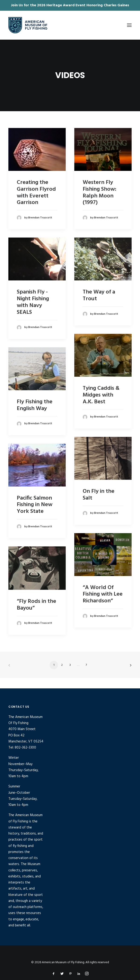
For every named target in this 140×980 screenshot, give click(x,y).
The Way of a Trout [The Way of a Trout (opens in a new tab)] (99, 295)
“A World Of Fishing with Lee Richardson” (103, 594)
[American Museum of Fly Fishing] (28, 25)
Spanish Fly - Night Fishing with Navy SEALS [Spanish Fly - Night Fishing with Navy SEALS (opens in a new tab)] (33, 302)
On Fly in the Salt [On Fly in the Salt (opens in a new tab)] (99, 495)
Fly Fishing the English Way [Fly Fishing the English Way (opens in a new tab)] (35, 405)
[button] (129, 25)
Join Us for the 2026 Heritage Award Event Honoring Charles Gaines (70, 5)
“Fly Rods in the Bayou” (36, 605)
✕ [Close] (135, 5)
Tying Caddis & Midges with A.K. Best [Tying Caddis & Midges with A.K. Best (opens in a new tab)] (101, 395)
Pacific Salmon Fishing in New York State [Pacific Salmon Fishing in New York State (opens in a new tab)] (35, 505)
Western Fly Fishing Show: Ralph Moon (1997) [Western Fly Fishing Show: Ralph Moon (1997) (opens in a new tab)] (99, 193)
